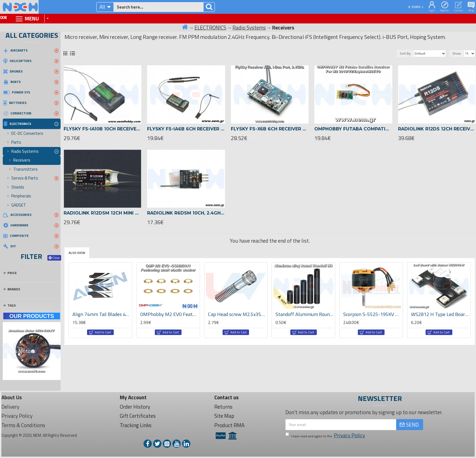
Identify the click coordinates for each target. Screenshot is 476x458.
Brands (14, 289)
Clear (56, 258)
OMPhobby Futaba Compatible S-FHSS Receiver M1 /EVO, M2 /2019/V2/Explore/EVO (353, 129)
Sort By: (405, 53)
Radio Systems (249, 28)
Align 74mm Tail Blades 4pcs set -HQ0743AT (102, 314)
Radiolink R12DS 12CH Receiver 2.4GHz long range (437, 129)
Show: (457, 53)
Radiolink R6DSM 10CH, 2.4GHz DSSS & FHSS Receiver (186, 213)
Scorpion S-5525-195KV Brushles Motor (372, 314)
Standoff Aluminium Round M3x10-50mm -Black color (305, 314)
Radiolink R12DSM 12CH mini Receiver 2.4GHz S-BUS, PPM (103, 213)
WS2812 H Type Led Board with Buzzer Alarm (440, 314)
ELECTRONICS (210, 28)
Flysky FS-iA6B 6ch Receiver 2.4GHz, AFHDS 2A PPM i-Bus (186, 129)
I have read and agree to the (326, 436)
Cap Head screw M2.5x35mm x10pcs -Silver (237, 314)
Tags (12, 305)
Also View (77, 253)
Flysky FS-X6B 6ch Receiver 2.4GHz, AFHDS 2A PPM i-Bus (270, 129)
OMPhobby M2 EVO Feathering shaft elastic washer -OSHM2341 (169, 314)
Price (12, 273)
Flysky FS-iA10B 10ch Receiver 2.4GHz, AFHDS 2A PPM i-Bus (103, 129)
